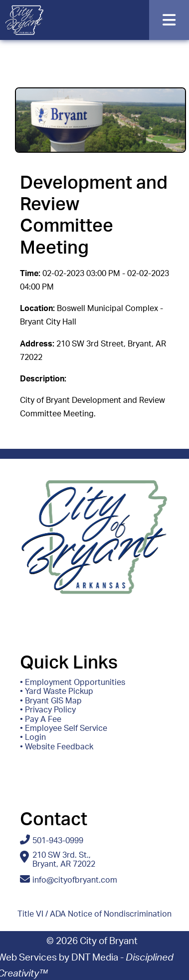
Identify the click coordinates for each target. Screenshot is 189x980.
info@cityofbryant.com (75, 880)
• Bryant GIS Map (51, 701)
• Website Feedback (57, 747)
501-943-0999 (58, 841)
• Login (33, 737)
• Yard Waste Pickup (57, 691)
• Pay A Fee (41, 719)
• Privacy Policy (48, 710)
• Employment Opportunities (73, 682)
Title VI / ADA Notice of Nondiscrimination (94, 914)
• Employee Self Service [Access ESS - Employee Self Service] (64, 728)
